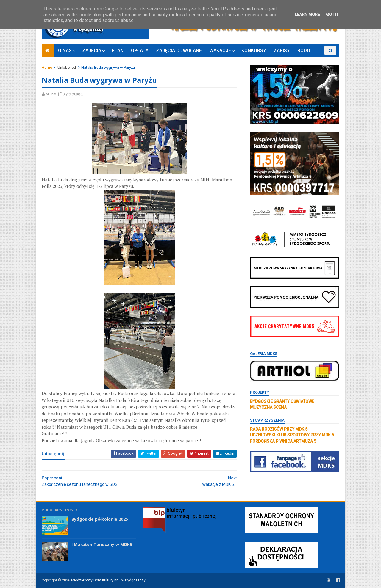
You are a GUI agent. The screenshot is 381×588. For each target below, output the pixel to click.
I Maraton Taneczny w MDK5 (102, 544)
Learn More (307, 15)
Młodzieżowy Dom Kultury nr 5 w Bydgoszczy (108, 580)
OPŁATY (140, 50)
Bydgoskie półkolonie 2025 (100, 519)
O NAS (65, 50)
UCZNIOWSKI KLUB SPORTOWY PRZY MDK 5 (292, 435)
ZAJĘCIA (92, 50)
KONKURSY (254, 50)
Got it (332, 15)
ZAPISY (282, 50)
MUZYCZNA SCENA (268, 407)
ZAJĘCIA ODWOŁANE (179, 50)
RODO (304, 50)
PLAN (118, 50)
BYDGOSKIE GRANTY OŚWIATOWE (282, 401)
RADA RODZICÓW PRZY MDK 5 (279, 429)
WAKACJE (220, 50)
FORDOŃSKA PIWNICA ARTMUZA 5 (283, 441)
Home (47, 67)
